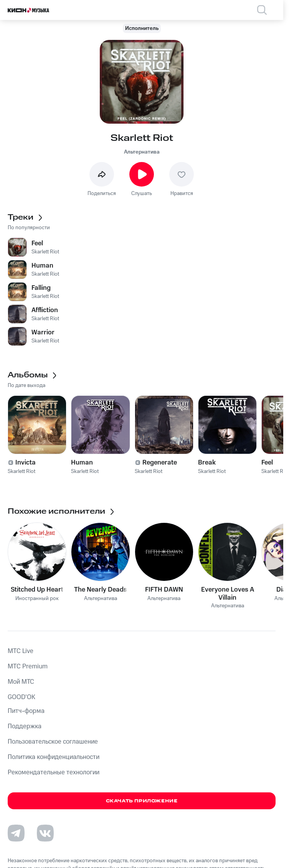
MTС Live (21, 651)
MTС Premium (28, 666)
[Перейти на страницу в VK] (45, 833)
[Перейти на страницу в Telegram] (16, 833)
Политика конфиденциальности (54, 757)
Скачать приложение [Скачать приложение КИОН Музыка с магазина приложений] (142, 801)
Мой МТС (21, 682)
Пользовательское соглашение (53, 742)
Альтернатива (142, 152)
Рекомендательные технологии (54, 772)
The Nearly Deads (101, 590)
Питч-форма (26, 711)
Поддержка (25, 726)
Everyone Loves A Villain (228, 594)
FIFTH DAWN (164, 590)
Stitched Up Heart (37, 590)
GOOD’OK (21, 697)
